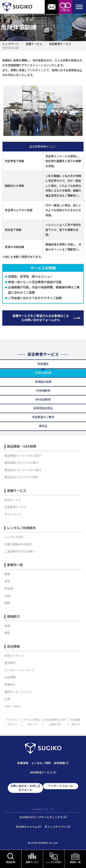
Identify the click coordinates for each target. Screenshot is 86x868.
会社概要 (10, 677)
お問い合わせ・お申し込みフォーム (25, 788)
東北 (7, 581)
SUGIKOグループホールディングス (41, 817)
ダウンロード (13, 514)
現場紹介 (13, 617)
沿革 (7, 699)
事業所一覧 (15, 565)
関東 (7, 574)
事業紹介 (10, 685)
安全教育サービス (43, 354)
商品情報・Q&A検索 (22, 446)
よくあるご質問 (41, 763)
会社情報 (13, 646)
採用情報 (59, 763)
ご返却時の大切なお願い (20, 551)
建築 (7, 626)
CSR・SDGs (13, 706)
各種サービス (17, 491)
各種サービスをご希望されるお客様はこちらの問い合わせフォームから (41, 318)
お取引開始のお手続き (18, 544)
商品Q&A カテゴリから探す (22, 477)
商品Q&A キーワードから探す (23, 470)
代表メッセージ (14, 656)
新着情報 (23, 763)
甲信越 (9, 589)
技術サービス (13, 500)
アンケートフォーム (61, 786)
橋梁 (7, 633)
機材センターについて (18, 692)
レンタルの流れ (14, 537)
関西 (7, 603)
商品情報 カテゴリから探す (21, 463)
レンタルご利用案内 (21, 528)
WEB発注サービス (41, 772)
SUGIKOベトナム (27, 827)
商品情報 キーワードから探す (23, 456)
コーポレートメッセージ (20, 670)
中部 (7, 596)
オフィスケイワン (55, 827)
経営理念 (10, 663)
